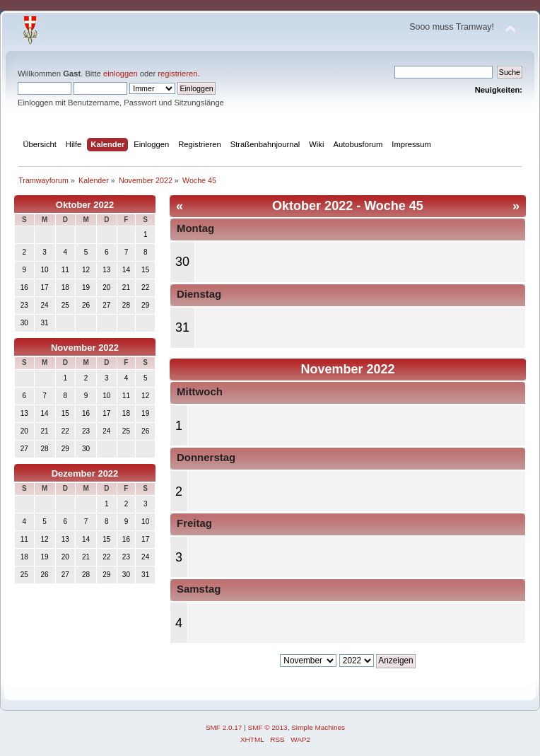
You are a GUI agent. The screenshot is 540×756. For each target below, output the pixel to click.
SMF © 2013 (268, 727)
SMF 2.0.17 (224, 727)
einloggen (121, 74)
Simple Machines (318, 727)
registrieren (177, 74)
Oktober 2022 (85, 205)
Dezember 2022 (85, 473)
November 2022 (85, 348)
